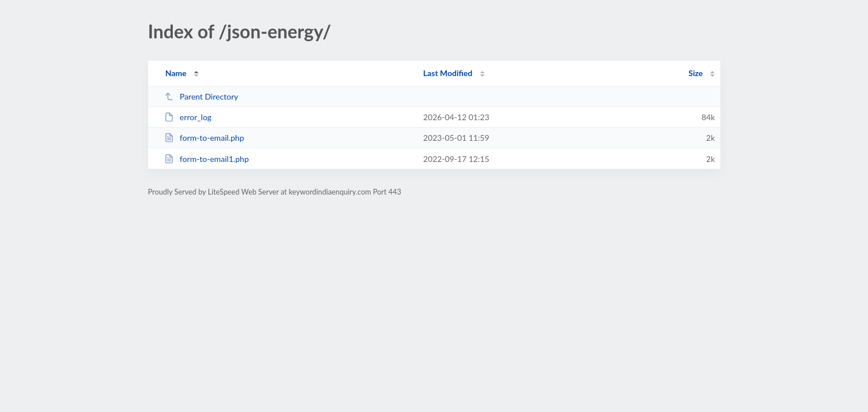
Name (176, 73)
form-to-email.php (204, 138)
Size (695, 73)
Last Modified (448, 73)
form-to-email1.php (207, 159)
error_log (188, 117)
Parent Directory (201, 96)
